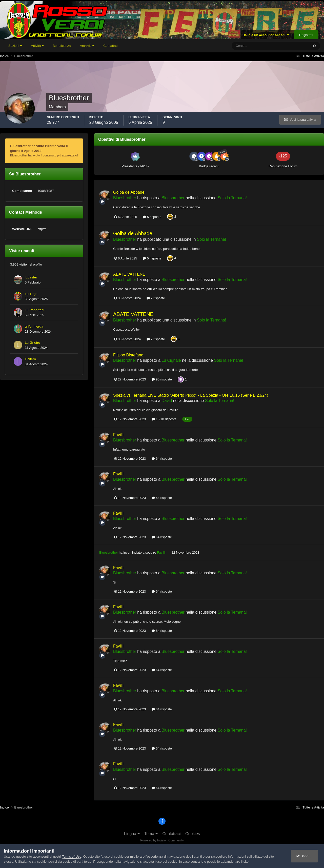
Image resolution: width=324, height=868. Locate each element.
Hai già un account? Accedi (266, 35)
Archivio (87, 46)
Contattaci (111, 46)
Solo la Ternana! (232, 198)
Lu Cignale (171, 360)
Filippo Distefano (128, 355)
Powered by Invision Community (162, 840)
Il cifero (30, 359)
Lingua (132, 834)
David (167, 401)
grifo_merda (34, 326)
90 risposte (162, 379)
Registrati (306, 35)
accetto (305, 856)
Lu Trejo (31, 294)
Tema (151, 834)
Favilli (118, 435)
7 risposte (156, 298)
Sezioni (15, 46)
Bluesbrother (125, 198)
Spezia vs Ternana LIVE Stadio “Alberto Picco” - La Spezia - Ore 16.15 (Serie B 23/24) (191, 395)
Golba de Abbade (129, 192)
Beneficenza (62, 46)
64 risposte (162, 459)
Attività (37, 46)
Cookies (193, 834)
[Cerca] (249, 46)
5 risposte (152, 217)
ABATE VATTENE (129, 274)
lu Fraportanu (35, 310)
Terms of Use (72, 856)
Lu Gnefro (33, 343)
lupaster (31, 277)
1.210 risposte (164, 419)
